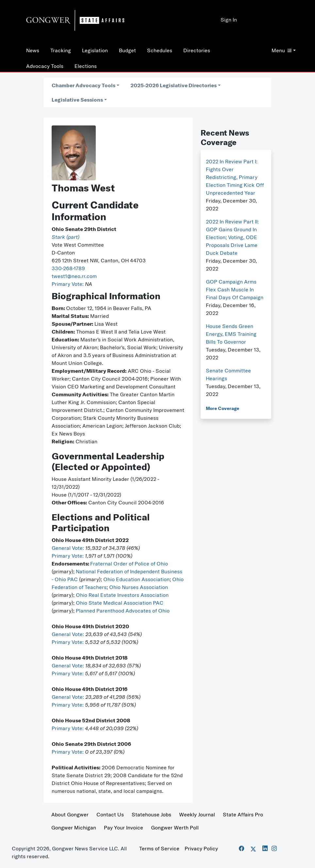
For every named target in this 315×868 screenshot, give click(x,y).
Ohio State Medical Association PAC (120, 603)
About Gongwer (70, 814)
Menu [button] (282, 50)
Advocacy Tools (45, 66)
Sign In (229, 20)
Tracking (61, 50)
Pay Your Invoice (124, 827)
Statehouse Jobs (151, 814)
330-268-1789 (68, 268)
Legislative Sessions (77, 100)
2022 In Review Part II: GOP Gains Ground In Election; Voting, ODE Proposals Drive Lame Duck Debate (232, 237)
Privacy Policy (201, 848)
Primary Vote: (68, 284)
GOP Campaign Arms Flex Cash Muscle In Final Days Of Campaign (235, 289)
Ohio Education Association (136, 579)
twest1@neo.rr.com (74, 276)
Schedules (160, 50)
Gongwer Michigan (74, 827)
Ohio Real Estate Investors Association (122, 595)
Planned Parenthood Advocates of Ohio (123, 611)
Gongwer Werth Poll (175, 827)
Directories (197, 50)
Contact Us (110, 814)
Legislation (95, 50)
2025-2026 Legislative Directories (174, 85)
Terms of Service (159, 848)
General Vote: (68, 548)
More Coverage (223, 408)
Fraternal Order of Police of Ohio (129, 564)
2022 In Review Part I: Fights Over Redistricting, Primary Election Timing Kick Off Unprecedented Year (235, 177)
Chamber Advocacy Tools (83, 85)
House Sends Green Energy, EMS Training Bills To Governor (231, 334)
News (33, 50)
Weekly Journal (197, 814)
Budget (127, 50)
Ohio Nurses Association (139, 587)
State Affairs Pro (243, 814)
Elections (86, 66)
